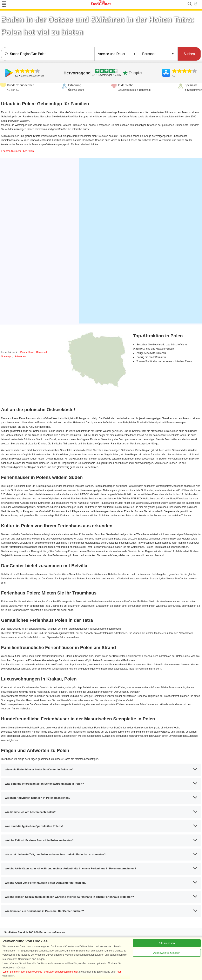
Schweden (20, 357)
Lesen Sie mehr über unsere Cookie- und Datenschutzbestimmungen (40, 972)
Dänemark (42, 352)
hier (119, 972)
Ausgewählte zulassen (167, 953)
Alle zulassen (167, 943)
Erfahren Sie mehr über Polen (17, 151)
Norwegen (7, 357)
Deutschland (27, 352)
